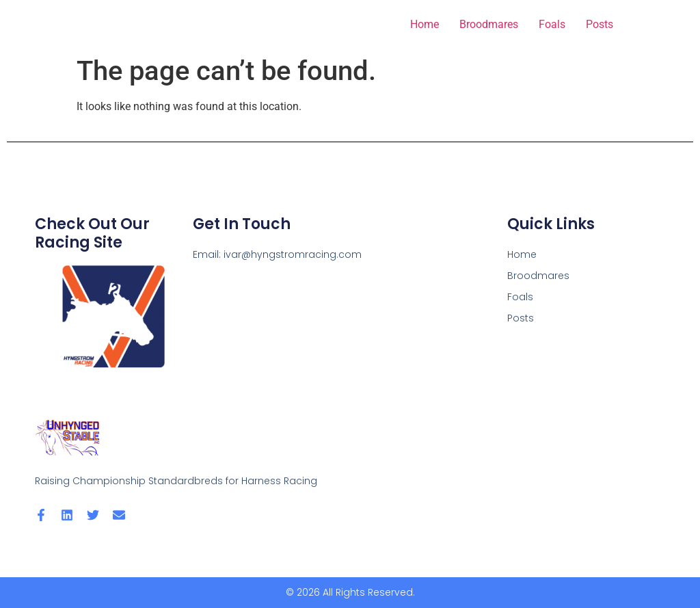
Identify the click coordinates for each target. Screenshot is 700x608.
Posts (600, 24)
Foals (552, 24)
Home (425, 24)
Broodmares (489, 24)
